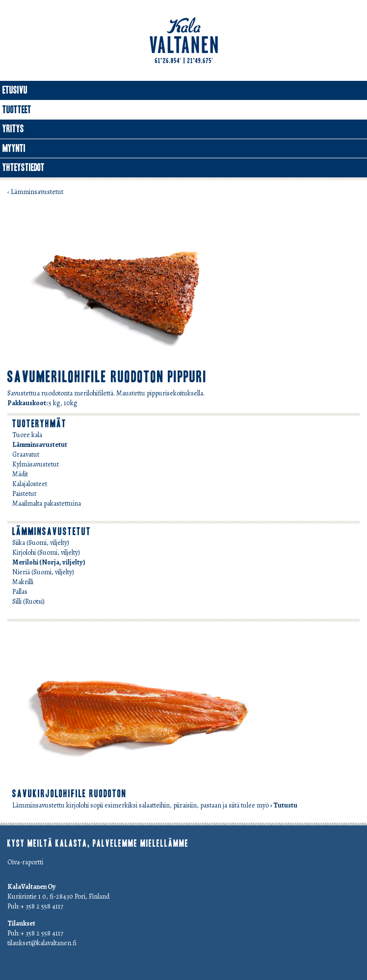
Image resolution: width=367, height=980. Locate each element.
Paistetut (24, 494)
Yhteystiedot (24, 168)
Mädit (20, 474)
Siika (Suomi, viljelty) (41, 543)
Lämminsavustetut (40, 445)
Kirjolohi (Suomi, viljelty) (46, 552)
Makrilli (23, 582)
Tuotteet (17, 110)
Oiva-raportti (25, 862)
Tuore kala (27, 435)
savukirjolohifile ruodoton (69, 794)
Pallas (20, 592)
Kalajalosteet (30, 484)
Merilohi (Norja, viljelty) (49, 562)
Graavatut (26, 454)
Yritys (13, 129)
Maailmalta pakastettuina (47, 503)
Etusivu (15, 90)
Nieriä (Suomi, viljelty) (43, 572)
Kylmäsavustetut (36, 464)
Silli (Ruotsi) (28, 601)
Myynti (14, 148)
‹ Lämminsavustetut (35, 192)
